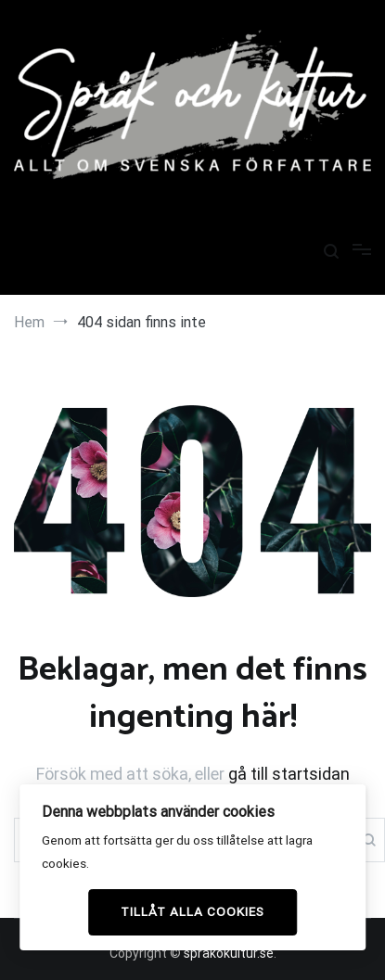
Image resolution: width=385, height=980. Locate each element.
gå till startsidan (289, 774)
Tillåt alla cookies (192, 911)
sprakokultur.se (229, 953)
